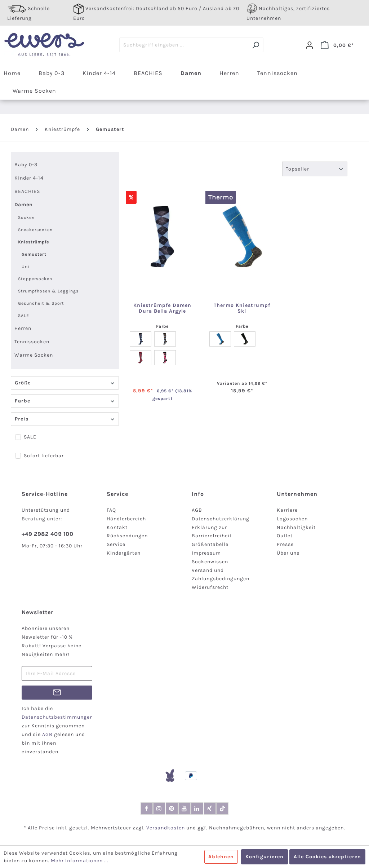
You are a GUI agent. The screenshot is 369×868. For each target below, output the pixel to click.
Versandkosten (166, 828)
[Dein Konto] (310, 45)
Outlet (285, 536)
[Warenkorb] (337, 45)
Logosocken (292, 519)
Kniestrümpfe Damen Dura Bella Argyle (162, 308)
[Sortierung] (315, 169)
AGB (197, 510)
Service (116, 544)
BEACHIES (27, 191)
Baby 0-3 (26, 165)
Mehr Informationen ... (80, 861)
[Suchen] (256, 45)
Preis (65, 419)
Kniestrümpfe (34, 242)
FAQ (111, 510)
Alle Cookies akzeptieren (327, 857)
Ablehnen (221, 857)
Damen (23, 205)
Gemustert (34, 254)
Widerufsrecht (210, 587)
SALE (24, 316)
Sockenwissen (210, 562)
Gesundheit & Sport (41, 303)
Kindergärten (124, 553)
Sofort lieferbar (44, 456)
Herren (23, 328)
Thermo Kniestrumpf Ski (242, 308)
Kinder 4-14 (29, 178)
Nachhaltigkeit (296, 527)
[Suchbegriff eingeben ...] (184, 45)
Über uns (288, 553)
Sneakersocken (35, 230)
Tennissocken (32, 342)
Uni (26, 266)
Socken (26, 217)
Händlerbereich (126, 519)
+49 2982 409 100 (48, 534)
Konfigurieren (264, 857)
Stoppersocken (35, 279)
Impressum (206, 553)
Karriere (287, 510)
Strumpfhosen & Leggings (48, 291)
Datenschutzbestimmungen (57, 717)
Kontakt (117, 527)
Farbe (65, 401)
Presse (285, 544)
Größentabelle (210, 544)
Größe (65, 383)
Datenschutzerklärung (221, 519)
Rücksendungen (127, 536)
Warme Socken (34, 355)
